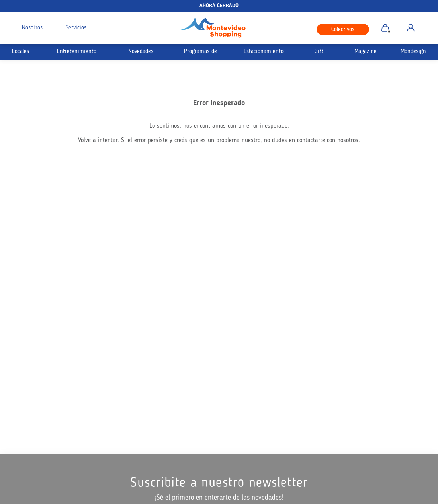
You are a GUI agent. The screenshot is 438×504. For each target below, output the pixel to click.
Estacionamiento (264, 52)
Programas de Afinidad (200, 54)
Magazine (366, 52)
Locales (21, 52)
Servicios (76, 28)
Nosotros (32, 28)
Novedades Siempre (141, 54)
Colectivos (343, 30)
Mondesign (413, 52)
